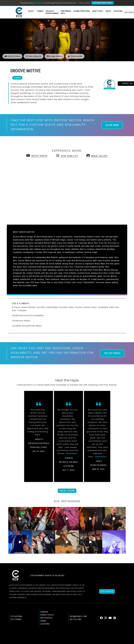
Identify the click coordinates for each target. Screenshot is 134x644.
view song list (67, 156)
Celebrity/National (82, 11)
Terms (43, 621)
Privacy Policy (47, 615)
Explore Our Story (103, 3)
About (108, 11)
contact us (126, 84)
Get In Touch (112, 353)
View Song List (33, 56)
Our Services (46, 618)
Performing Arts (66, 12)
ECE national (17, 616)
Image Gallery (54, 56)
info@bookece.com (78, 616)
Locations (118, 11)
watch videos (37, 156)
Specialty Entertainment (52, 12)
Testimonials (75, 56)
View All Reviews (67, 491)
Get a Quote (107, 591)
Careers (44, 612)
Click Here (112, 125)
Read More (72, 453)
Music (31, 11)
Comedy (40, 11)
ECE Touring (16, 619)
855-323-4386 (76, 619)
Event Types (97, 11)
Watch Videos (12, 56)
